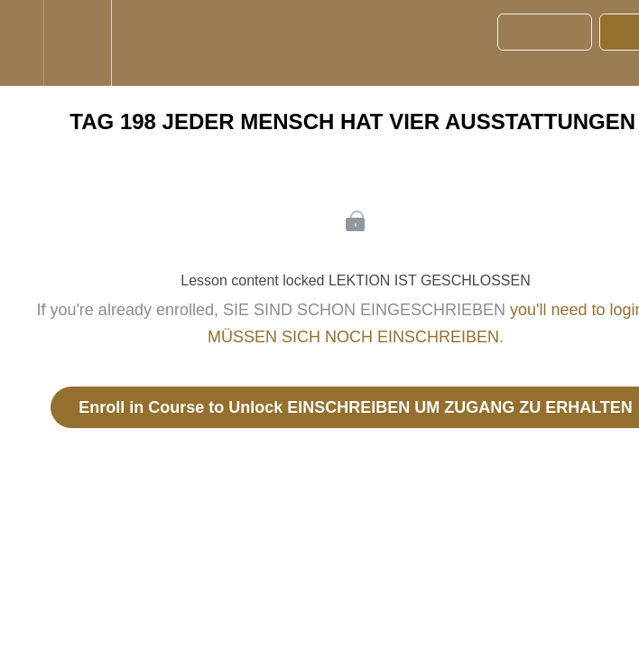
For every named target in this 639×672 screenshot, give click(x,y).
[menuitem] (77, 43)
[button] (22, 43)
